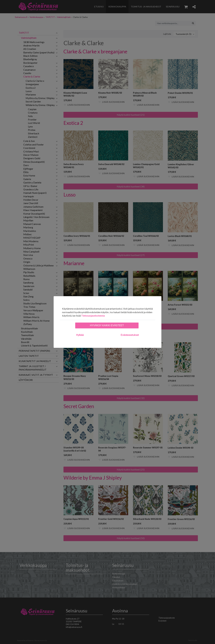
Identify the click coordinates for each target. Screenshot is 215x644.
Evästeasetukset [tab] (130, 335)
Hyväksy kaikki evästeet (107, 325)
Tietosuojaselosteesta (93, 316)
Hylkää (80, 335)
